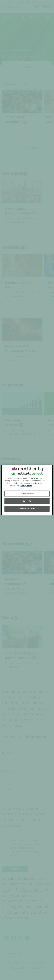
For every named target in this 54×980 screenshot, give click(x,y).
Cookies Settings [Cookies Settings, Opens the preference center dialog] (27, 493)
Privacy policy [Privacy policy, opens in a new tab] (26, 486)
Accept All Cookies (27, 509)
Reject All (27, 501)
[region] (27, 490)
